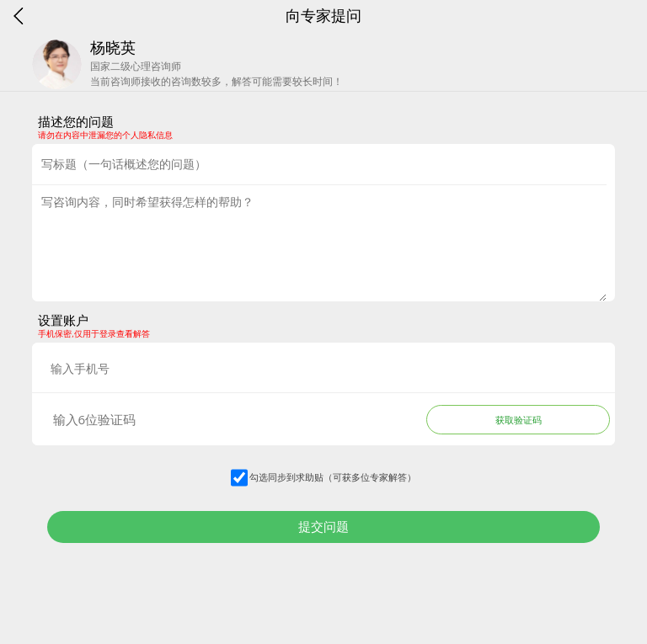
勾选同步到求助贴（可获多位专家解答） (333, 477)
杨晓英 (113, 47)
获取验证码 (519, 420)
